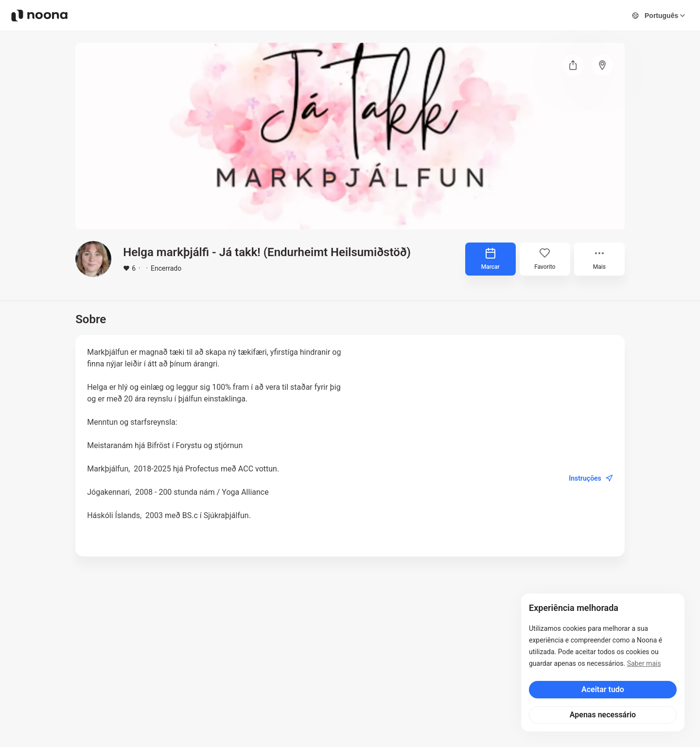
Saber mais (644, 663)
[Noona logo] (39, 16)
